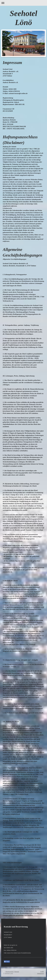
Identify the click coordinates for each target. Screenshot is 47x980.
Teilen (7, 962)
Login (42, 971)
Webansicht (40, 973)
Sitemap (17, 972)
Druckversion (8, 972)
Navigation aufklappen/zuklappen (23, 3)
